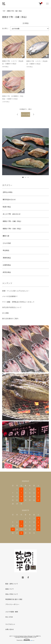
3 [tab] (28, 177)
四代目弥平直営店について (12, 307)
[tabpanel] (25, 152)
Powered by (26, 640)
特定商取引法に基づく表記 (14, 599)
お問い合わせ (10, 629)
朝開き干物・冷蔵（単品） (15, 11)
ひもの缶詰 (7, 243)
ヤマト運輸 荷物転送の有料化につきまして (18, 302)
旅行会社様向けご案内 (10, 318)
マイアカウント (10, 624)
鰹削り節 (6, 236)
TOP (4, 11)
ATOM (11, 617)
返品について (10, 589)
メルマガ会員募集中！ (10, 296)
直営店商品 (7, 272)
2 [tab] (25, 177)
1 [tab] (23, 177)
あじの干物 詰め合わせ (12, 214)
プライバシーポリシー (12, 604)
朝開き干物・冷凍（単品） (12, 229)
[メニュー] (47, 4)
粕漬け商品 (7, 207)
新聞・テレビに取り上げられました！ (16, 291)
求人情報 (5, 313)
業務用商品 (7, 258)
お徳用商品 (7, 265)
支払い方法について (12, 594)
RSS (7, 617)
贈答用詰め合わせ (9, 199)
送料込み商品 (8, 192)
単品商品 (6, 250)
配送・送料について (12, 584)
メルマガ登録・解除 (12, 612)
